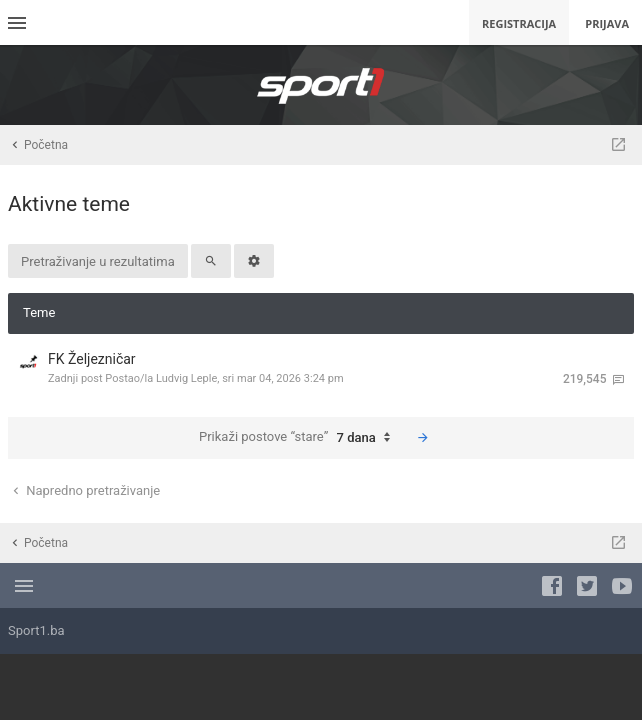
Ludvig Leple (186, 378)
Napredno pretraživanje (84, 490)
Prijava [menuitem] (607, 23)
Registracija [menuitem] (519, 23)
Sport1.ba (36, 630)
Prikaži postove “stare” (299, 438)
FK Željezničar (92, 359)
